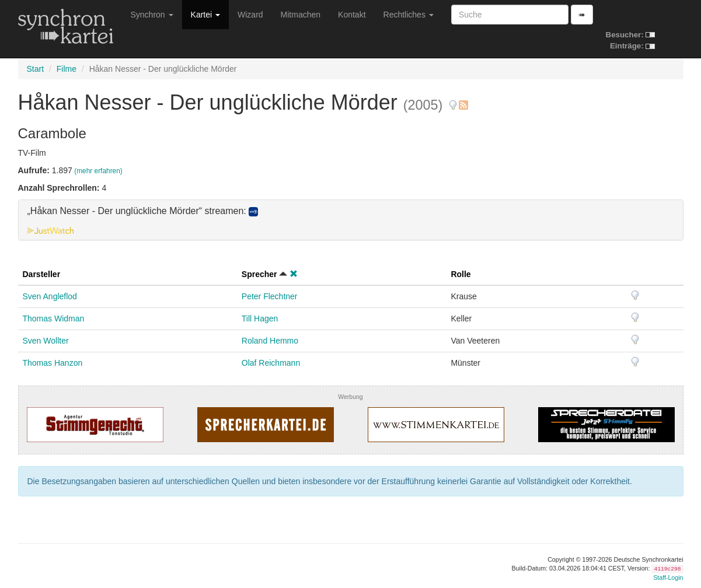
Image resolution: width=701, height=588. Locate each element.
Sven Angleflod (50, 296)
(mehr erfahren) (98, 171)
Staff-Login (668, 577)
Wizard (250, 15)
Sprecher (259, 274)
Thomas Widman (54, 318)
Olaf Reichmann (271, 363)
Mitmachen (301, 15)
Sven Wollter (46, 341)
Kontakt (352, 15)
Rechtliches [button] (409, 15)
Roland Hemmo (270, 341)
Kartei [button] (205, 15)
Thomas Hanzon (53, 363)
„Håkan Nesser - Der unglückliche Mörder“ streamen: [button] (143, 211)
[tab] (351, 220)
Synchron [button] (152, 15)
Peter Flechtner (270, 296)
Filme (67, 69)
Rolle (461, 274)
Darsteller (42, 274)
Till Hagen (260, 318)
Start (36, 69)
